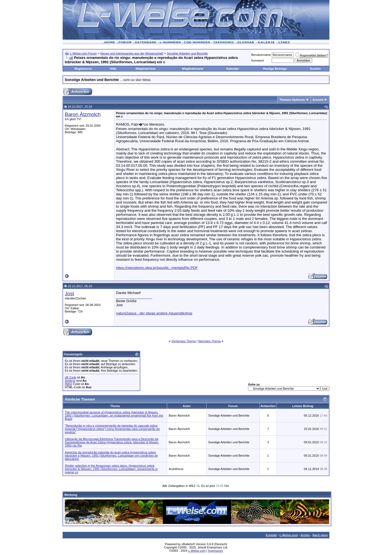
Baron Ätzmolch (83, 114)
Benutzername (261, 55)
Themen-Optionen (292, 100)
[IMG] (68, 384)
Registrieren (83, 69)
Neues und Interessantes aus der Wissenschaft (132, 53)
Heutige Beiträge (275, 69)
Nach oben (320, 535)
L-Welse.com (289, 535)
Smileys (70, 381)
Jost (69, 294)
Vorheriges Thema (183, 341)
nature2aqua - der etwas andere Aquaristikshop (154, 313)
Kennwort (258, 60)
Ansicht (318, 100)
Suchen (315, 69)
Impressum (215, 551)
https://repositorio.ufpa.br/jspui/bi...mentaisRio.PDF (157, 268)
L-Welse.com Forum (83, 53)
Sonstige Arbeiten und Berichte (187, 53)
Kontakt (271, 535)
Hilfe (113, 69)
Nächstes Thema (209, 341)
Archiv (305, 535)
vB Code (71, 377)
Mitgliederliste (146, 69)
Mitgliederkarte (193, 69)
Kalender (233, 69)
